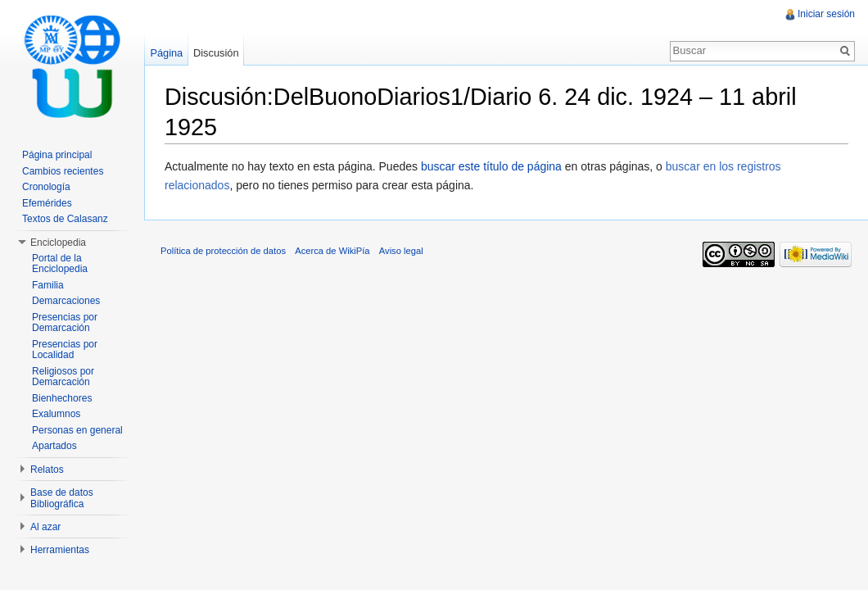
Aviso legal (401, 251)
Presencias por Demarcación (65, 323)
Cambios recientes (63, 171)
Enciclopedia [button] (58, 243)
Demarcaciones (66, 301)
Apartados (54, 446)
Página (166, 53)
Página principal (57, 155)
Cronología (46, 187)
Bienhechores (62, 398)
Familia (48, 285)
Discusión (216, 53)
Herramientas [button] (60, 550)
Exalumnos (56, 414)
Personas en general (77, 430)
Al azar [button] (45, 527)
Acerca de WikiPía (332, 251)
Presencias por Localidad (65, 350)
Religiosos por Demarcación (63, 377)
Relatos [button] (47, 470)
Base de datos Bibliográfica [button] (62, 498)
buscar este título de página (491, 166)
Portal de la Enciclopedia (60, 264)
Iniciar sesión (826, 14)
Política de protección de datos (223, 251)
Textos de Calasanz (65, 219)
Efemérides (47, 203)
